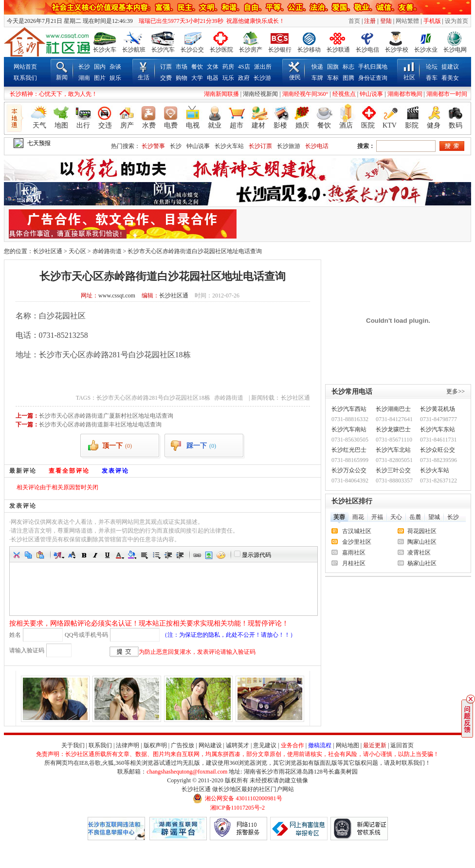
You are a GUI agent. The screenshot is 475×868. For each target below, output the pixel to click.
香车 (432, 78)
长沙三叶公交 (393, 470)
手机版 (432, 21)
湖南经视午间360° (305, 94)
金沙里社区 (357, 542)
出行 (83, 125)
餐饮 (197, 67)
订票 (166, 67)
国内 (100, 67)
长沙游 (262, 78)
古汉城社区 (357, 531)
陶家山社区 (422, 542)
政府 (244, 78)
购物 (182, 78)
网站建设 (210, 745)
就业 (215, 125)
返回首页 (402, 745)
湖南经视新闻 (260, 94)
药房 (228, 67)
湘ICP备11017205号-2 (237, 808)
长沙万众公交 (349, 470)
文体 (213, 67)
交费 (166, 78)
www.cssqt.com (117, 295)
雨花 (358, 517)
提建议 (450, 67)
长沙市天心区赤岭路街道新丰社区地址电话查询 (100, 425)
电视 (193, 125)
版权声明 (155, 745)
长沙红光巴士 (349, 450)
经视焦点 (344, 94)
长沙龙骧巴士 (393, 429)
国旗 (333, 67)
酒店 (346, 125)
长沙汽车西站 (349, 409)
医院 (368, 125)
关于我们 (73, 745)
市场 (182, 67)
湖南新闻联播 (221, 94)
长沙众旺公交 (438, 450)
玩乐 (228, 78)
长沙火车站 (229, 146)
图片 (100, 78)
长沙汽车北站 (393, 450)
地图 (61, 125)
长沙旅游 (289, 146)
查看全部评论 (69, 471)
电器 (213, 78)
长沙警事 (153, 146)
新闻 (62, 77)
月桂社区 (354, 563)
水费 (149, 125)
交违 (105, 125)
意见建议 (265, 745)
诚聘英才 (237, 745)
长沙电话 (317, 146)
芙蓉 (339, 517)
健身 (434, 125)
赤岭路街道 (107, 251)
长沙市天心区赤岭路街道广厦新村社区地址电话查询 (106, 416)
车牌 (317, 78)
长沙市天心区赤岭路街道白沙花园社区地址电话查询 (195, 251)
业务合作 (292, 745)
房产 (127, 125)
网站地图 (347, 745)
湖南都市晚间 (405, 94)
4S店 (244, 67)
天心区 (77, 251)
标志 (348, 67)
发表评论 (115, 471)
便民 (295, 77)
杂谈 (115, 67)
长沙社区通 (48, 251)
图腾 (348, 78)
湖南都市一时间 (447, 94)
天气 (39, 125)
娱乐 (115, 78)
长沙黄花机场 (438, 409)
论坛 (432, 67)
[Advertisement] (353, 224)
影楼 (280, 125)
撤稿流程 (320, 745)
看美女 (450, 78)
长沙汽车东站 (438, 429)
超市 (237, 125)
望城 (434, 517)
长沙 (84, 67)
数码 (456, 125)
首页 (354, 21)
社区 (409, 77)
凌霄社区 (419, 553)
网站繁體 (407, 21)
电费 (171, 125)
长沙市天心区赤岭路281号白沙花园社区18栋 (153, 398)
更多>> (456, 391)
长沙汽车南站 (349, 429)
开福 (377, 517)
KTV (390, 125)
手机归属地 (373, 67)
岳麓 (415, 517)
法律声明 (128, 745)
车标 (333, 78)
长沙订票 (260, 146)
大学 (197, 78)
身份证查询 (373, 78)
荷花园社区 (422, 531)
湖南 (84, 78)
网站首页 (25, 67)
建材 (258, 125)
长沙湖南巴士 (393, 409)
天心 (396, 517)
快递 (317, 67)
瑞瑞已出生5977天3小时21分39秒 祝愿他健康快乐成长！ (210, 21)
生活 (144, 77)
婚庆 (302, 125)
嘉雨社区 (354, 553)
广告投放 (183, 745)
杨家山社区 (422, 563)
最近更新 (375, 745)
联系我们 (25, 78)
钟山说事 (371, 94)
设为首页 (457, 21)
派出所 (263, 67)
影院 (412, 125)
